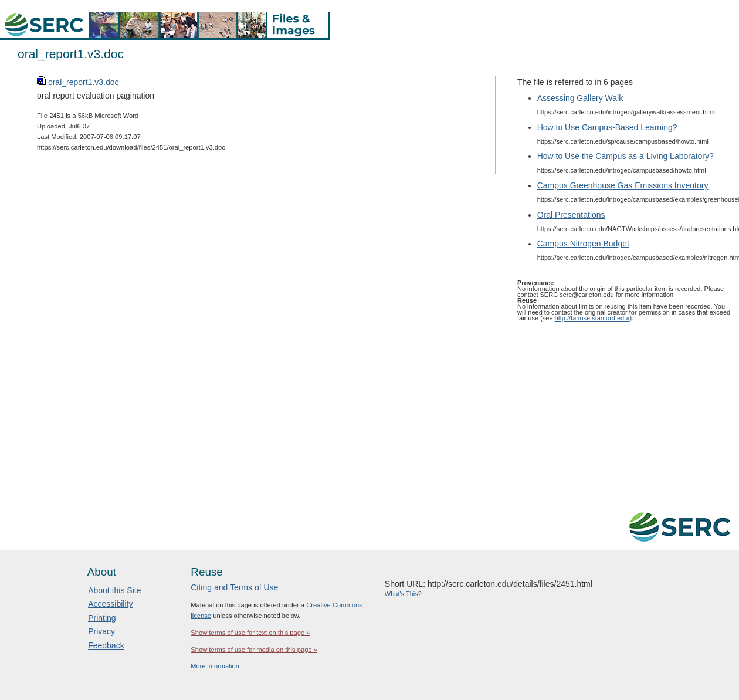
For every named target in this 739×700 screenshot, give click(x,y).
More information (215, 666)
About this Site (114, 590)
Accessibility (110, 604)
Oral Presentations (571, 215)
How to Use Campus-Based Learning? (607, 127)
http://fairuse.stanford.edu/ (592, 318)
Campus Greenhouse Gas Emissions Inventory (623, 185)
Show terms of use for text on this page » (250, 633)
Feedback (106, 645)
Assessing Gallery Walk (580, 98)
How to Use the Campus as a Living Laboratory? (626, 156)
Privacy (101, 631)
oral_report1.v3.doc (84, 82)
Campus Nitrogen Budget (583, 244)
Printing (102, 618)
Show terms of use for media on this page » (254, 650)
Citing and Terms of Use (234, 587)
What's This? (403, 594)
